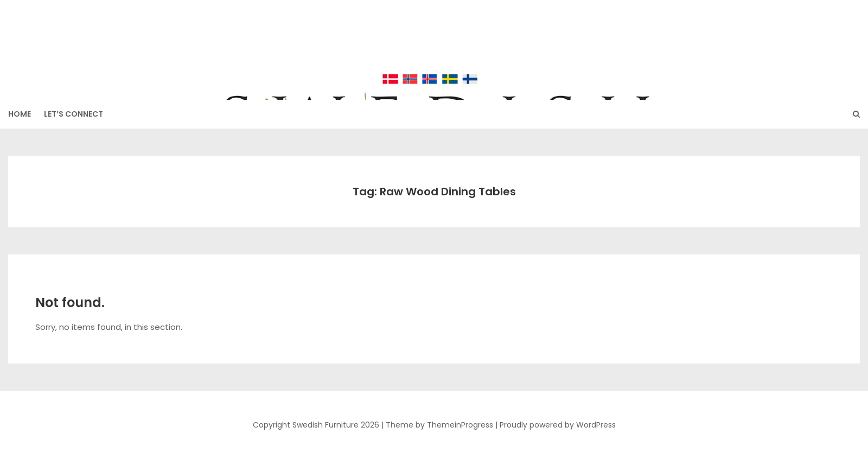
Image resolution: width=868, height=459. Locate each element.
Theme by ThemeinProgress (439, 425)
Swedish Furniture (434, 44)
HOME (20, 114)
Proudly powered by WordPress (558, 425)
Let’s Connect (74, 114)
